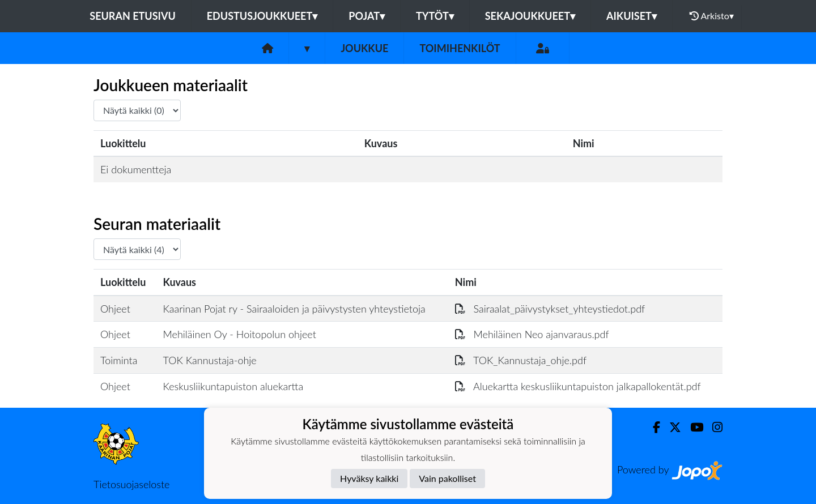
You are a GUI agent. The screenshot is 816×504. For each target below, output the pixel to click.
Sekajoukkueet (530, 16)
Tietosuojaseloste (131, 484)
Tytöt (435, 16)
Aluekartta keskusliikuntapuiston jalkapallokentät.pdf (578, 386)
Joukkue (364, 48)
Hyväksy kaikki (369, 478)
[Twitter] (671, 427)
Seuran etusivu (133, 16)
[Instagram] (713, 427)
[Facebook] (652, 427)
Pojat (367, 16)
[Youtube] (692, 427)
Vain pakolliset (447, 478)
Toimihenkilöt (460, 48)
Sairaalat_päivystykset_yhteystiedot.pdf (550, 309)
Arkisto (712, 16)
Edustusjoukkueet (262, 16)
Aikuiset (632, 16)
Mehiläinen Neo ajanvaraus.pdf (532, 334)
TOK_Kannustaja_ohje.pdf (521, 360)
